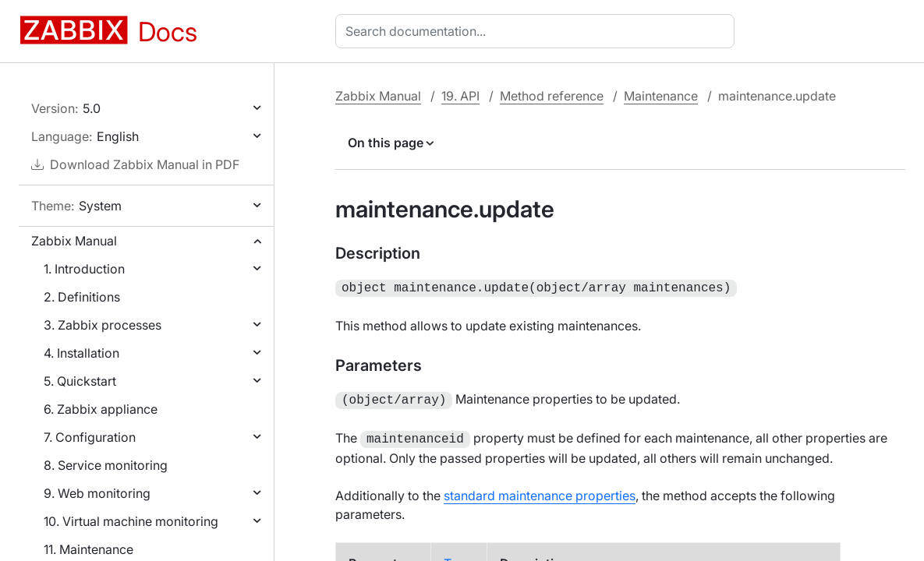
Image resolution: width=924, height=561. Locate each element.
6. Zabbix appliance (101, 409)
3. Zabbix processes (103, 325)
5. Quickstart (80, 381)
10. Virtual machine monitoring (131, 521)
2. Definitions (82, 297)
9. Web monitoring (97, 493)
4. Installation (81, 353)
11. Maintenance (89, 549)
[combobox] (538, 31)
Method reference (552, 96)
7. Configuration (90, 437)
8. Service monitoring (106, 465)
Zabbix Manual (74, 241)
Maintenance (661, 96)
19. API (460, 96)
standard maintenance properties (540, 491)
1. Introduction (84, 269)
